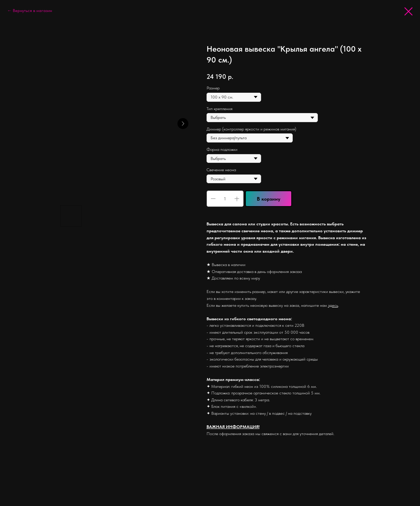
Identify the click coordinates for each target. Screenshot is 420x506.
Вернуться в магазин (32, 11)
